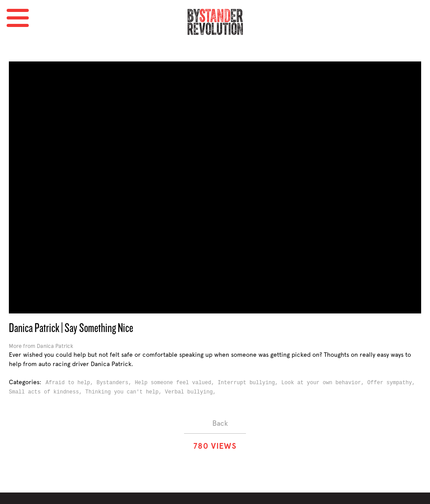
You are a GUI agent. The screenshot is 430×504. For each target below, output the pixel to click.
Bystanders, (115, 383)
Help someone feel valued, (176, 383)
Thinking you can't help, (125, 392)
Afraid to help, (71, 383)
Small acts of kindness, (47, 392)
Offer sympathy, (393, 383)
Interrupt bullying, (250, 383)
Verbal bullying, (192, 392)
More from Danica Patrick (41, 346)
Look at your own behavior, (324, 383)
